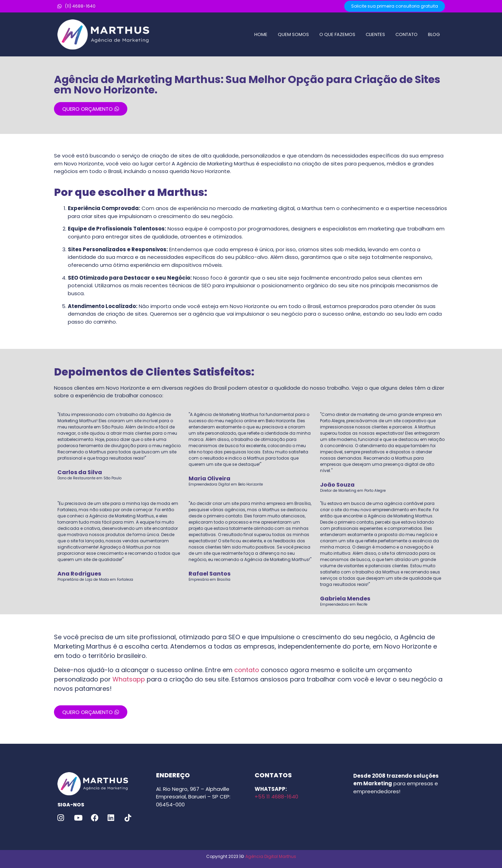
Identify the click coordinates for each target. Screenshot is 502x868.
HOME (261, 34)
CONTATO (407, 34)
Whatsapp (129, 679)
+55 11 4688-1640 (276, 797)
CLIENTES (375, 34)
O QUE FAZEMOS (337, 34)
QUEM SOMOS (293, 34)
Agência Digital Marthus (271, 856)
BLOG (434, 34)
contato (247, 670)
